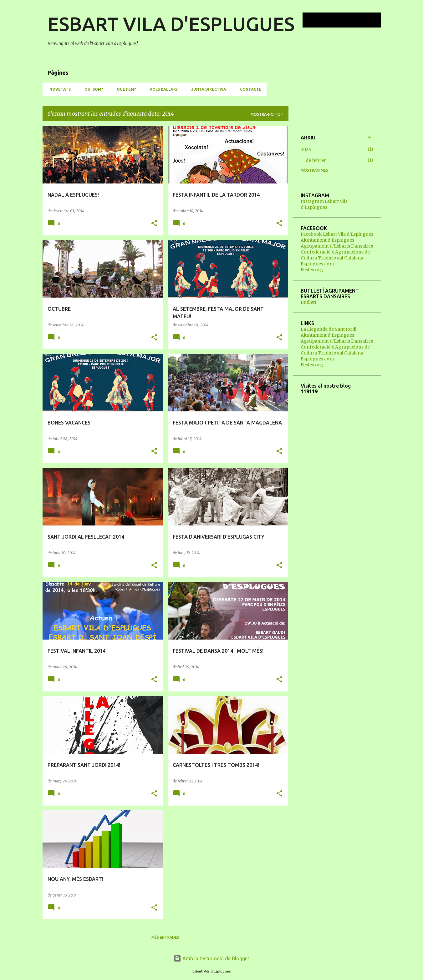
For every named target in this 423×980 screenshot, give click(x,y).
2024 (306, 149)
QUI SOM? (92, 89)
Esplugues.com (317, 264)
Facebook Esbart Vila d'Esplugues (337, 234)
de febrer (316, 160)
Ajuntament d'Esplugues (327, 240)
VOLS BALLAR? (162, 89)
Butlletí (308, 302)
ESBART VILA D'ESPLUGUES (171, 24)
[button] (154, 224)
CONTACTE (249, 89)
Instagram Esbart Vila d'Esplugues (324, 204)
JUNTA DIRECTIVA (207, 89)
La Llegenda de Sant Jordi (329, 329)
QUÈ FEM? (124, 89)
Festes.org (312, 270)
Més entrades (165, 937)
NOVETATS (58, 89)
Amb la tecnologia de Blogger (211, 958)
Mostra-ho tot (267, 114)
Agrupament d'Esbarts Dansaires (337, 246)
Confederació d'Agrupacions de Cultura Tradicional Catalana (335, 255)
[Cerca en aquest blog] (348, 20)
